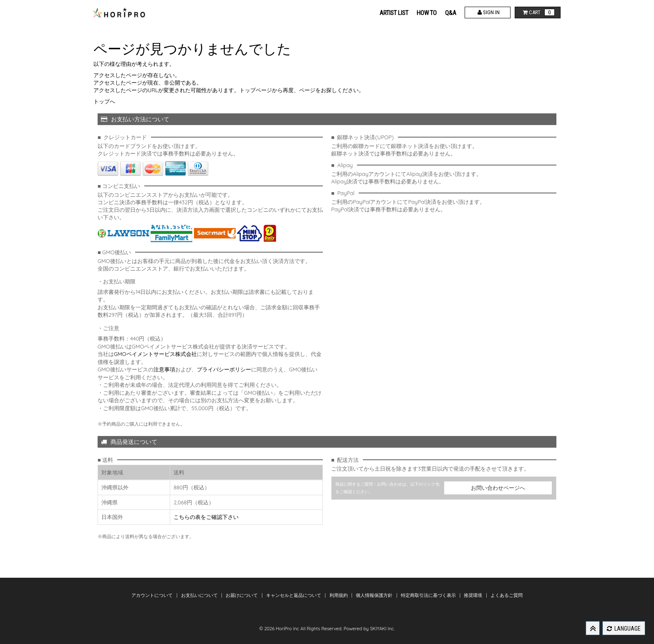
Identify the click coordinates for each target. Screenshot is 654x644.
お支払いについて (200, 595)
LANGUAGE (624, 629)
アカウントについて (153, 595)
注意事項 (164, 369)
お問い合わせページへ (498, 488)
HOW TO (427, 13)
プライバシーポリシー (224, 369)
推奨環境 (474, 595)
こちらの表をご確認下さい (206, 517)
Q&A (451, 13)
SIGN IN (488, 12)
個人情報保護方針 (375, 595)
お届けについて (242, 595)
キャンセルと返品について (294, 595)
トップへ (104, 101)
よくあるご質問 (507, 595)
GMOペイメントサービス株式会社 (155, 354)
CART (538, 12)
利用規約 (339, 595)
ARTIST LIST (394, 13)
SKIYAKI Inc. (382, 629)
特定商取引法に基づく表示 (429, 595)
